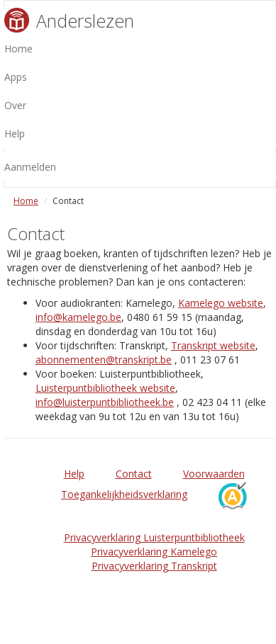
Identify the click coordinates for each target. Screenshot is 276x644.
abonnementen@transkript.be (104, 360)
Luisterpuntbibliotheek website (105, 388)
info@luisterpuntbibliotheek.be (105, 402)
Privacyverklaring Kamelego (154, 552)
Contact (134, 474)
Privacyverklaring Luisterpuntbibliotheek (154, 537)
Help (74, 474)
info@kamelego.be (78, 317)
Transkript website (213, 345)
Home (26, 201)
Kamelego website (221, 303)
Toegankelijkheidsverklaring (124, 494)
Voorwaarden (214, 474)
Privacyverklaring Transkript (154, 566)
